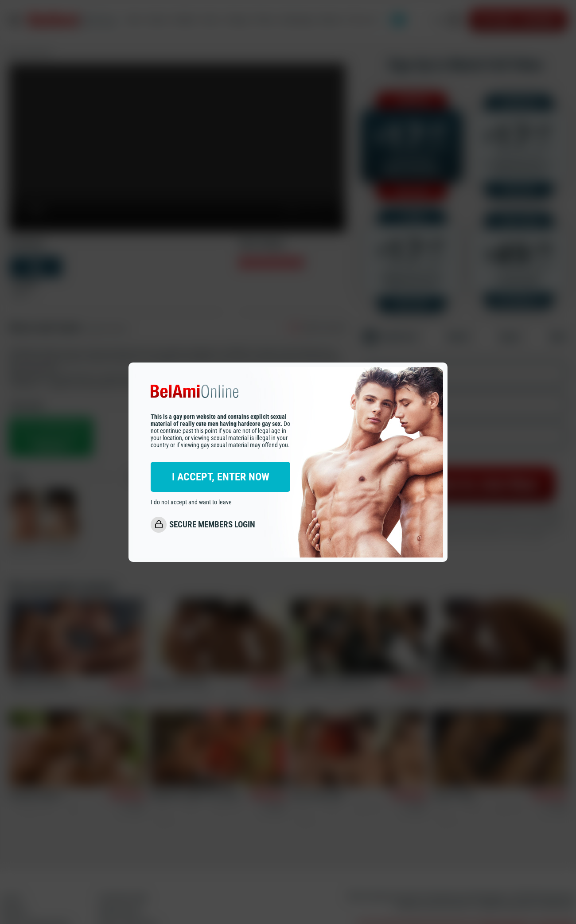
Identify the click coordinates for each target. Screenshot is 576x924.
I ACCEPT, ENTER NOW (221, 477)
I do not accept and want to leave (191, 502)
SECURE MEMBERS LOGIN (212, 524)
